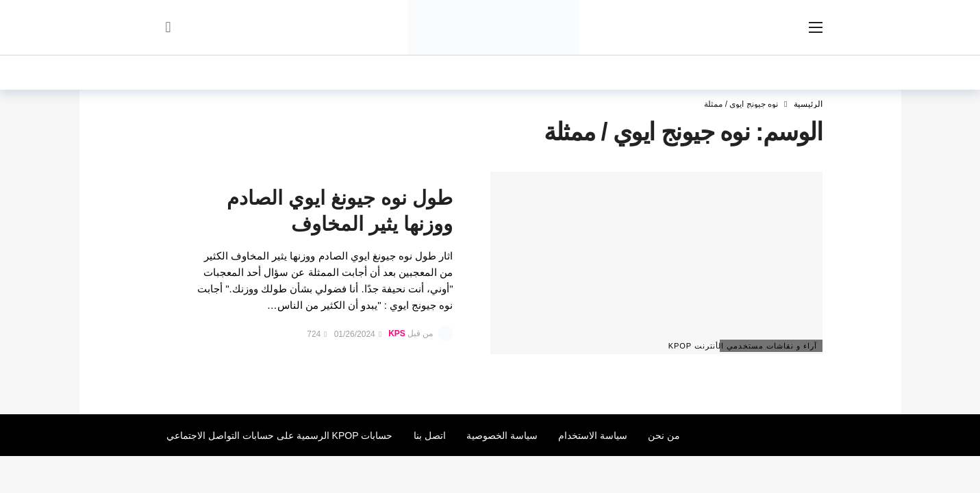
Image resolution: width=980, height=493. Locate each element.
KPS (397, 334)
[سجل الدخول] (168, 27)
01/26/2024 (358, 334)
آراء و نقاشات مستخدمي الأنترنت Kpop (769, 346)
